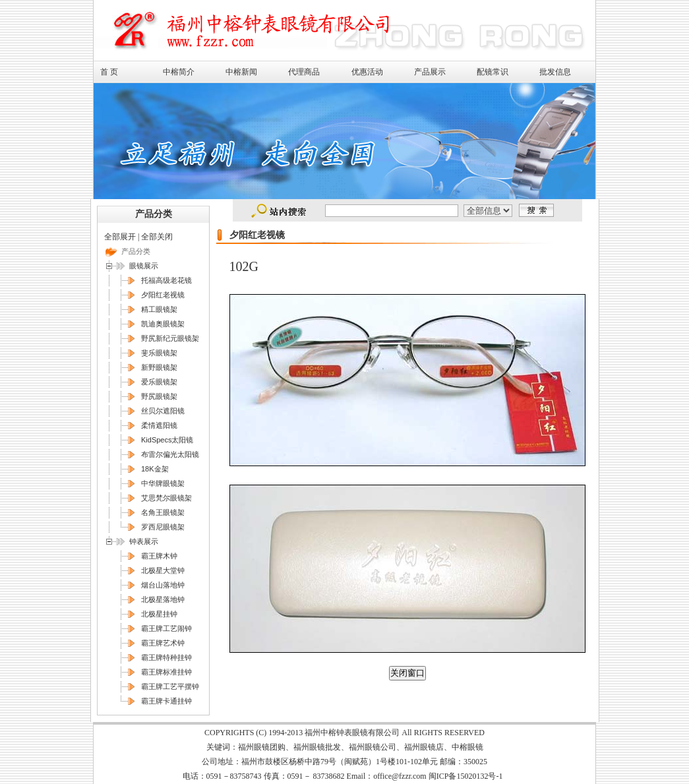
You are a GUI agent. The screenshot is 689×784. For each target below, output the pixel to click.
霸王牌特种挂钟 (166, 657)
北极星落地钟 (163, 599)
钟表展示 (144, 541)
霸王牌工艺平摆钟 (170, 686)
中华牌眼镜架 (163, 483)
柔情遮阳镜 (159, 425)
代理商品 (304, 72)
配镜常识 (493, 72)
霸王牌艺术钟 (163, 643)
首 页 (109, 72)
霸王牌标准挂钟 (166, 672)
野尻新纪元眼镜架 (170, 338)
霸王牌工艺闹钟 (166, 628)
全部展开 (120, 237)
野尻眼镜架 (159, 396)
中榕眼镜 (467, 747)
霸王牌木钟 (159, 556)
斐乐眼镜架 (159, 353)
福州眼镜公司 (373, 747)
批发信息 (555, 72)
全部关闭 (157, 237)
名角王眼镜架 (163, 512)
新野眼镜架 (159, 367)
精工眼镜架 (159, 309)
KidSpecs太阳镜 (167, 440)
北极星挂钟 (159, 614)
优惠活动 (367, 72)
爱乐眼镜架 (159, 382)
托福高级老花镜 (166, 280)
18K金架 (155, 469)
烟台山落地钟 (163, 585)
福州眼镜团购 (262, 747)
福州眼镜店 (424, 747)
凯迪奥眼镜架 (163, 324)
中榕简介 (179, 72)
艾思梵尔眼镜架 (166, 498)
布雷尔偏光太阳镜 (170, 454)
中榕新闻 (241, 72)
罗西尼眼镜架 (163, 527)
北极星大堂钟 (163, 570)
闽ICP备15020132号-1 (466, 776)
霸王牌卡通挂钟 (166, 701)
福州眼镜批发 (317, 747)
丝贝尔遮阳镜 (163, 411)
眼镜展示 (144, 266)
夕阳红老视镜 (163, 295)
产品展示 (430, 72)
